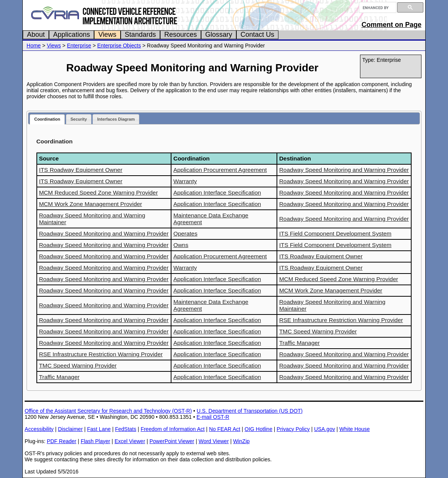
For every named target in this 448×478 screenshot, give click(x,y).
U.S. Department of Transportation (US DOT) (249, 411)
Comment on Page (391, 25)
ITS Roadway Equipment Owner (81, 170)
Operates (185, 233)
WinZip (241, 441)
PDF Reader (61, 441)
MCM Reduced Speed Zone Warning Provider (98, 193)
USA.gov (325, 429)
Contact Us (257, 35)
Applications (72, 35)
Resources (181, 35)
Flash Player (96, 441)
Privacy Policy (293, 429)
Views (107, 35)
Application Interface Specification (217, 193)
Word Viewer (214, 441)
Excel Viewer (130, 441)
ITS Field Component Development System (335, 233)
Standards (140, 35)
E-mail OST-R (213, 417)
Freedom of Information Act (173, 429)
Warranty (185, 181)
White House (355, 429)
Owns (181, 245)
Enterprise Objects (119, 46)
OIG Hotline (259, 429)
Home (34, 46)
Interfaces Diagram (116, 119)
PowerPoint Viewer (172, 441)
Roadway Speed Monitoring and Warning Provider (344, 170)
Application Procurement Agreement (220, 170)
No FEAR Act (225, 429)
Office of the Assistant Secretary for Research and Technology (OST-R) (108, 411)
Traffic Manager (299, 343)
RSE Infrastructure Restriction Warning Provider (341, 320)
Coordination (47, 119)
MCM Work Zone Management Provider (91, 204)
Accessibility (39, 429)
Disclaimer (70, 429)
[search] (377, 8)
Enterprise (79, 46)
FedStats (126, 429)
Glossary (219, 35)
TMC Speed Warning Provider (318, 331)
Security (79, 119)
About (36, 35)
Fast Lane (99, 429)
